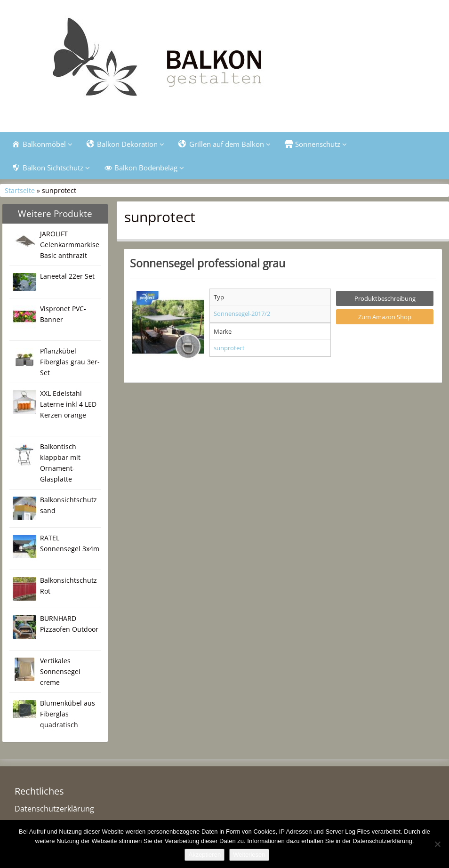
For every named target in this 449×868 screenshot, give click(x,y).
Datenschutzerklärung (54, 809)
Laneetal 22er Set (67, 276)
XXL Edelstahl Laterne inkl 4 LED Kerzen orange (68, 404)
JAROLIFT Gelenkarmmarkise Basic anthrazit (70, 245)
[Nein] (437, 844)
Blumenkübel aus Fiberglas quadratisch (68, 714)
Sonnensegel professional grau (208, 263)
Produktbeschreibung (385, 298)
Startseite (20, 190)
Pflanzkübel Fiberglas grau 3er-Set (70, 362)
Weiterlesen (249, 855)
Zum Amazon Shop (385, 317)
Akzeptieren (204, 855)
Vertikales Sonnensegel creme (60, 671)
